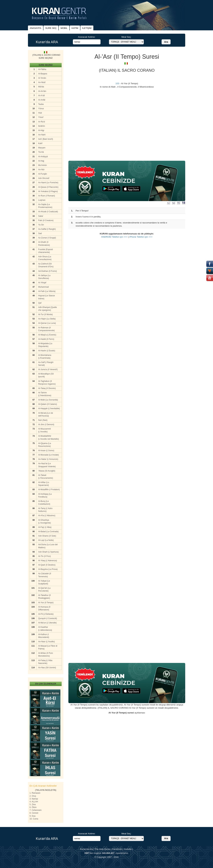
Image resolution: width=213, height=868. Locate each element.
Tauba (41, 104)
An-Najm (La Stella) (47, 319)
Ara (166, 42)
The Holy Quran (103, 849)
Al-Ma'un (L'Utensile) (48, 623)
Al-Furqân (43, 174)
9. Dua (33, 816)
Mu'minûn (43, 165)
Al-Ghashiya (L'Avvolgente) (45, 521)
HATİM (75, 28)
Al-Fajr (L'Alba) (45, 527)
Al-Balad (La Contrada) (49, 532)
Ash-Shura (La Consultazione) (45, 258)
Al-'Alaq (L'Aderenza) (48, 561)
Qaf (40, 303)
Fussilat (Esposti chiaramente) (46, 251)
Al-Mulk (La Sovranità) (48, 400)
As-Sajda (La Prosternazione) (45, 206)
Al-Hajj (41, 161)
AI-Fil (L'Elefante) (46, 614)
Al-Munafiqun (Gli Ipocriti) (46, 375)
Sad (40, 233)
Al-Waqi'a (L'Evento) (47, 335)
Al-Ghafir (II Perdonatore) (44, 244)
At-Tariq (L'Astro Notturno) (45, 510)
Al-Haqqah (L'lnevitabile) (49, 408)
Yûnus (41, 109)
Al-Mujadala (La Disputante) (45, 345)
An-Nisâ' (42, 82)
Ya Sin (41, 225)
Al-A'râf (42, 96)
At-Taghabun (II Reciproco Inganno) (47, 383)
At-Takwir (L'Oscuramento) (46, 477)
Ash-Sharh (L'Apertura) (49, 552)
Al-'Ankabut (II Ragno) (48, 191)
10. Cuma (34, 819)
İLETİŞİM (87, 28)
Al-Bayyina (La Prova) (48, 569)
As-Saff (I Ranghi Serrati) (46, 364)
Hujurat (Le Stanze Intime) (47, 297)
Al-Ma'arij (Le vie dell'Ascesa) (46, 414)
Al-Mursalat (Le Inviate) (49, 455)
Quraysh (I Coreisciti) (48, 618)
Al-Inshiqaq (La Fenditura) (45, 495)
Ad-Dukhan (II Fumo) (48, 271)
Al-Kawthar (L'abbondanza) (45, 628)
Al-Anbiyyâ (43, 157)
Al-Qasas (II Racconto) (48, 187)
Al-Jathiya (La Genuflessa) (44, 277)
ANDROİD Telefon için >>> (114, 237)
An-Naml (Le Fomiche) (48, 183)
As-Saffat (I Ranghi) (47, 229)
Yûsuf (41, 117)
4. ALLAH (34, 802)
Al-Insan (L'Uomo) (46, 451)
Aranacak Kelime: (87, 37)
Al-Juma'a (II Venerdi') (48, 369)
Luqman (42, 200)
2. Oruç (33, 796)
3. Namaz (34, 799)
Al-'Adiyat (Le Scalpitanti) (44, 582)
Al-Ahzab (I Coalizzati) (48, 212)
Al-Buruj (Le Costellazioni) (44, 503)
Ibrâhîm (42, 126)
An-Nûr (41, 170)
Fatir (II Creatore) (46, 220)
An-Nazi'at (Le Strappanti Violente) (47, 465)
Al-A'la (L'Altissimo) (47, 516)
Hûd (40, 113)
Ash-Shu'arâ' (44, 178)
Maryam (42, 148)
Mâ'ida (41, 87)
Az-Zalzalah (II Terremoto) (45, 575)
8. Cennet (34, 813)
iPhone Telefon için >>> (141, 237)
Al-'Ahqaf (42, 283)
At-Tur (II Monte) (46, 314)
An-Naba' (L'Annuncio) (48, 459)
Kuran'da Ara (86, 849)
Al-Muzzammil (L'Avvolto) (45, 430)
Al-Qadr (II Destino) (47, 565)
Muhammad (44, 287)
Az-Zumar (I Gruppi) (47, 238)
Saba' (41, 216)
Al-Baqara (43, 74)
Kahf (40, 143)
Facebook (117, 849)
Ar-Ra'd (42, 122)
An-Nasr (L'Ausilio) (47, 642)
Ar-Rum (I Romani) (47, 196)
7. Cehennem (36, 810)
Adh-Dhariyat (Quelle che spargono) (48, 309)
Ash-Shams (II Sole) (47, 536)
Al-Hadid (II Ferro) (46, 339)
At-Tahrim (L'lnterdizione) (45, 394)
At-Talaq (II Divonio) (47, 388)
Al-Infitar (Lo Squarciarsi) (44, 484)
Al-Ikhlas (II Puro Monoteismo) (46, 655)
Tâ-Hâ (41, 152)
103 (117, 83)
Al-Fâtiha (42, 69)
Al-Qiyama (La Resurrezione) (45, 445)
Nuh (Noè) (43, 420)
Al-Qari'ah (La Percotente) (44, 589)
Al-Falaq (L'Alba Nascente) (45, 662)
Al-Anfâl (42, 100)
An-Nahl (42, 135)
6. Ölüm (33, 807)
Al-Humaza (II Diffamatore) (44, 608)
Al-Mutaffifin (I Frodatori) (49, 490)
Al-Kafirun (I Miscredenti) (44, 636)
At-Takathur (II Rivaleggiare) (45, 597)
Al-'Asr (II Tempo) (46, 603)
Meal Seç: (126, 37)
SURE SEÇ (51, 28)
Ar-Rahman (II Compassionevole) (47, 329)
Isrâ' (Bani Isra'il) (46, 139)
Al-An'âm (42, 91)
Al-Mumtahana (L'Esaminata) (45, 357)
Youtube (128, 849)
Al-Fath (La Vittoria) (47, 291)
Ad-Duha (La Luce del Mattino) (48, 546)
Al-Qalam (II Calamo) (48, 404)
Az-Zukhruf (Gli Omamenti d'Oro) (46, 265)
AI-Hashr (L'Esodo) (47, 351)
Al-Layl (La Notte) (46, 540)
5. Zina (33, 804)
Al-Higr (41, 130)
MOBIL (64, 28)
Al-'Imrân (42, 78)
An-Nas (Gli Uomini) (47, 668)
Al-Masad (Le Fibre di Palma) (48, 647)
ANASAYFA (36, 28)
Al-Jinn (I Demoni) (46, 424)
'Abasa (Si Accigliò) (47, 471)
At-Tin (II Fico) (45, 556)
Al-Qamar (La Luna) (47, 323)
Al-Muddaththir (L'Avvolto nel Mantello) (49, 437)
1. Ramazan (35, 793)
